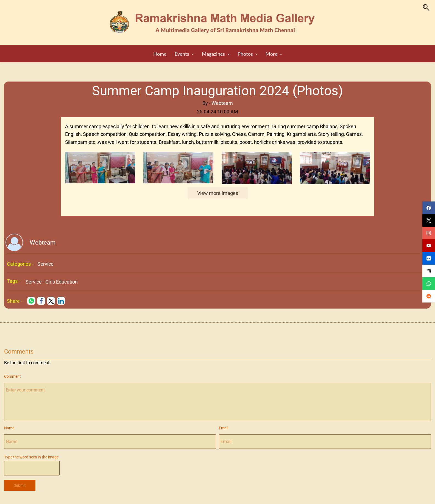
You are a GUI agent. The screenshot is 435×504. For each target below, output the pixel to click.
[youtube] (429, 246)
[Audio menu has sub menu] (261, 52)
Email (224, 426)
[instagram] (429, 233)
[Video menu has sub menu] (286, 52)
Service (45, 262)
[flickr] (429, 258)
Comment (12, 374)
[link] (100, 154)
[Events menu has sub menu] (171, 52)
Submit (20, 483)
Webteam (222, 101)
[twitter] (429, 220)
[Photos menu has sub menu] (234, 52)
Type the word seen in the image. (32, 455)
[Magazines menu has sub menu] (202, 52)
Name (9, 426)
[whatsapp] (429, 284)
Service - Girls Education (52, 280)
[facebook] (429, 208)
